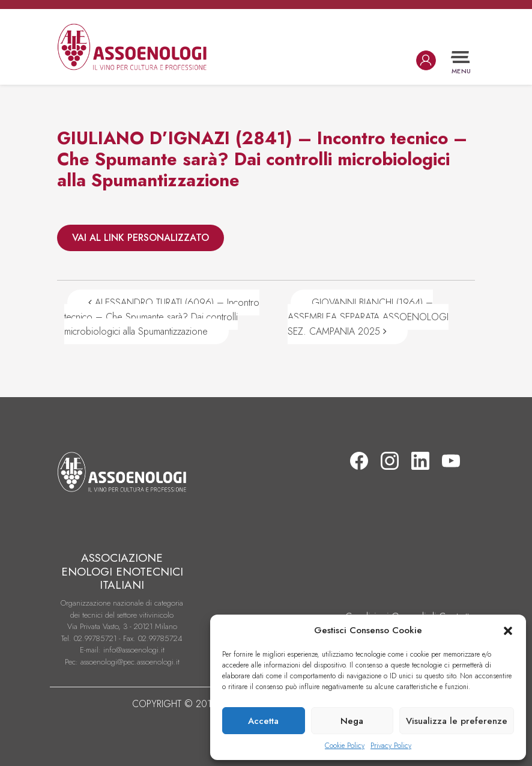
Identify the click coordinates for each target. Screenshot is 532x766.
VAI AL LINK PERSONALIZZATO (141, 238)
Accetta (263, 721)
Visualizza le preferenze (457, 721)
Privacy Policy (391, 746)
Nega (352, 721)
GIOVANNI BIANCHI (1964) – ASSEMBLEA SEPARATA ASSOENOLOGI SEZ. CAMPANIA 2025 (368, 317)
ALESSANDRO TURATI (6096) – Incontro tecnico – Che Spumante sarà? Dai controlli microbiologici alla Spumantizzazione (162, 317)
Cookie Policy (345, 746)
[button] (508, 630)
